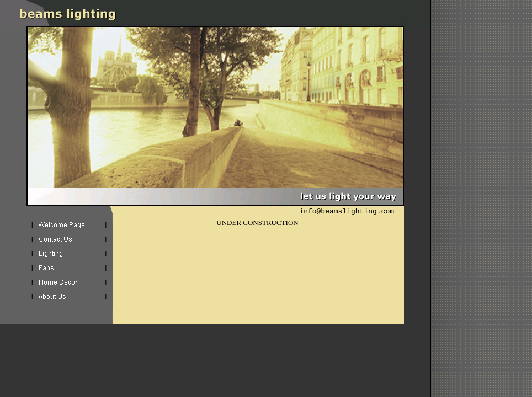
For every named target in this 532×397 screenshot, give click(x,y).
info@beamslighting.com (347, 211)
